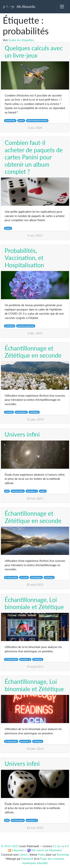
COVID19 (10, 326)
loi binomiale (18, 491)
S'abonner (16, 850)
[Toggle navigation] (62, 7)
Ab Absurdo (19, 6)
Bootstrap (63, 854)
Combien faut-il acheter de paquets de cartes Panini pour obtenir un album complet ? (34, 157)
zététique (34, 412)
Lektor (24, 854)
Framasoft (27, 859)
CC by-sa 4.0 (61, 846)
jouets (21, 120)
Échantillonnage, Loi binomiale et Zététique (34, 603)
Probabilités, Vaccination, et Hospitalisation (24, 258)
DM (7, 491)
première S (32, 491)
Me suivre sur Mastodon (44, 850)
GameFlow (10, 120)
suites (43, 491)
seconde (9, 412)
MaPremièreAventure (37, 120)
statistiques (21, 412)
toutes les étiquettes (21, 40)
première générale (26, 326)
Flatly (41, 854)
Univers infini (22, 434)
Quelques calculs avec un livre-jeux (34, 52)
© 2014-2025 (10, 846)
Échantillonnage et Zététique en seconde (33, 352)
